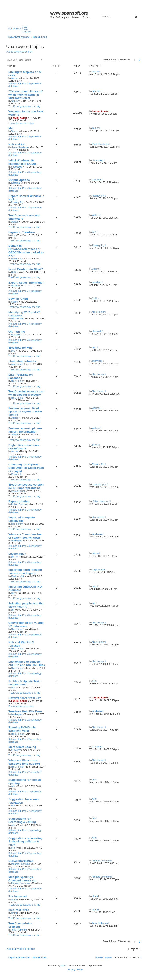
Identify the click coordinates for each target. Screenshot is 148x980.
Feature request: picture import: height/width (25, 430)
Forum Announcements (21, 123)
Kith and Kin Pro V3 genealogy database (25, 85)
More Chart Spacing (22, 747)
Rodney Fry (17, 202)
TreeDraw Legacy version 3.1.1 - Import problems (26, 486)
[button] (143, 60)
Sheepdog (17, 167)
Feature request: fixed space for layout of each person (25, 411)
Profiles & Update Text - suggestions (25, 683)
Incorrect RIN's (19, 910)
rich (13, 687)
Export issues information (26, 283)
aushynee (16, 364)
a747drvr (16, 750)
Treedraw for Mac (20, 348)
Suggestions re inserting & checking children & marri (26, 841)
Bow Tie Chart (18, 299)
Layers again (17, 554)
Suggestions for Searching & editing (22, 820)
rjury (13, 593)
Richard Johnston (21, 864)
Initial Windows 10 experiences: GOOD (22, 162)
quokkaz (16, 286)
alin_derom (17, 524)
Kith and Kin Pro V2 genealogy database (25, 675)
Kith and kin (17, 144)
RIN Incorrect (18, 896)
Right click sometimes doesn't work (24, 447)
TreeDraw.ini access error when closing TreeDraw (26, 393)
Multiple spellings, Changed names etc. (23, 879)
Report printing (19, 501)
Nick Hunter (17, 318)
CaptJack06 (17, 576)
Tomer (14, 131)
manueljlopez (18, 491)
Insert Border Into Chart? (26, 269)
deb (13, 351)
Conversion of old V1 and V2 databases (26, 624)
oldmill (14, 899)
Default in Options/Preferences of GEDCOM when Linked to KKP (26, 251)
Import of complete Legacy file (22, 519)
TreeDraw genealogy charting (24, 106)
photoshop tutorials (22, 361)
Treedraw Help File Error (25, 711)
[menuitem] (25, 27)
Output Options (19, 180)
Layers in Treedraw (22, 232)
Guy (13, 235)
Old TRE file (17, 332)
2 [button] (139, 60)
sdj (13, 610)
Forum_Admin (19, 118)
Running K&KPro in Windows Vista (22, 729)
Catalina (15, 183)
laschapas (17, 541)
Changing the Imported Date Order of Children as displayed (26, 468)
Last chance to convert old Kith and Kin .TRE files (27, 663)
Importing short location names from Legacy (25, 571)
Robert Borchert (20, 504)
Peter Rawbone (20, 147)
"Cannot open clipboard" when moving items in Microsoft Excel (26, 95)
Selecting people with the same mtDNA (26, 605)
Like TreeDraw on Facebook (20, 376)
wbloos (15, 222)
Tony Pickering (19, 930)
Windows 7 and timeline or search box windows (25, 536)
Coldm (15, 272)
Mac (11, 128)
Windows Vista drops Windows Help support (24, 762)
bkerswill (16, 335)
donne (14, 78)
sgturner (15, 101)
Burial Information (21, 861)
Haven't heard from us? (25, 698)
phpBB (64, 966)
